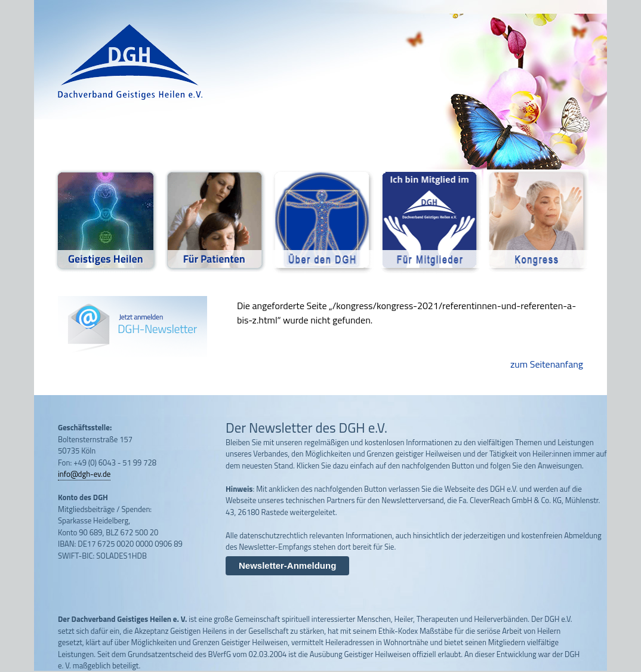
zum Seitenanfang (547, 364)
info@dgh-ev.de (84, 474)
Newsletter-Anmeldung (287, 565)
